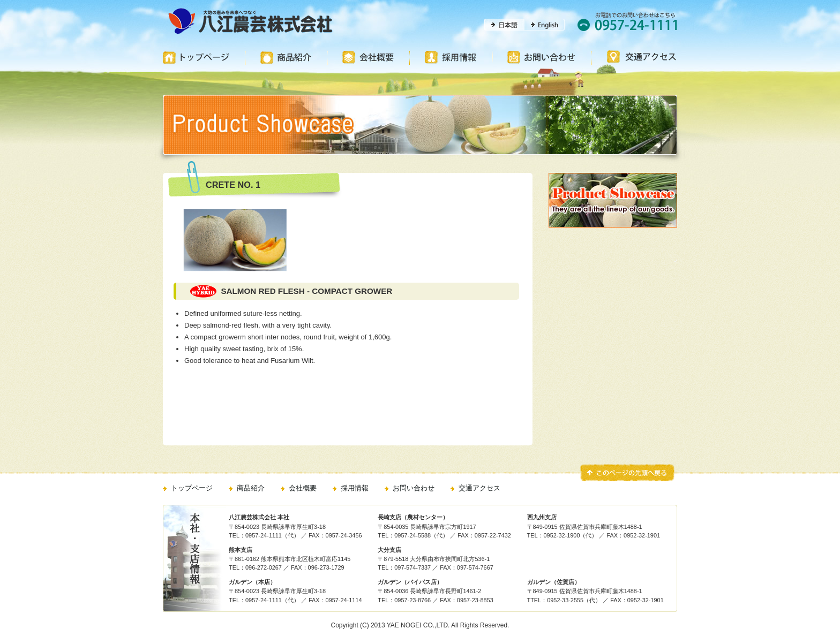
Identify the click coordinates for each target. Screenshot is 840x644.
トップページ (192, 488)
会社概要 (303, 488)
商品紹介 (251, 488)
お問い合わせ (414, 488)
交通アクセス (479, 488)
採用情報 (355, 488)
